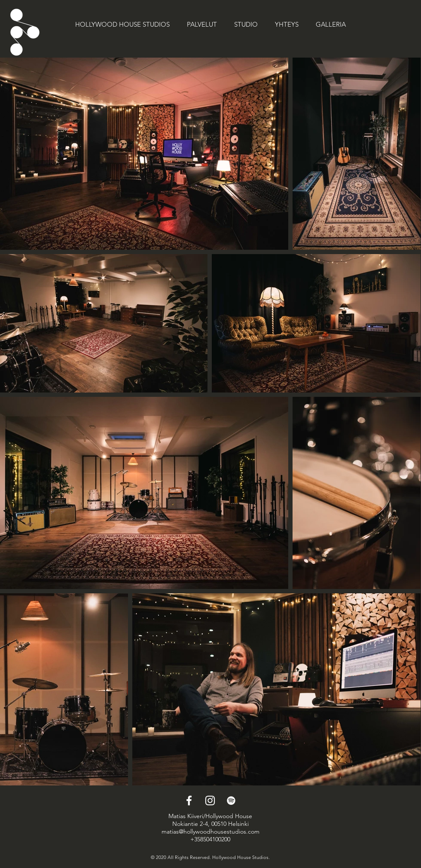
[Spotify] (231, 801)
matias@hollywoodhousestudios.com (210, 831)
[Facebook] (189, 801)
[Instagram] (210, 801)
